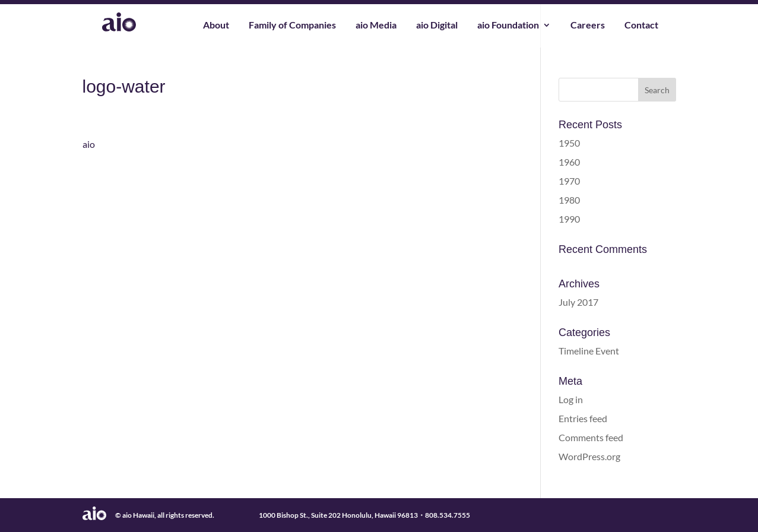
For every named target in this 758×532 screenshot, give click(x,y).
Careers (588, 26)
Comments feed (591, 437)
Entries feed (583, 418)
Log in (571, 399)
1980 (569, 200)
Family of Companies (292, 26)
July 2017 (578, 302)
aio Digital (437, 26)
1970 (569, 181)
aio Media (376, 26)
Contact (641, 26)
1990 (569, 219)
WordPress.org (589, 456)
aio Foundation (508, 26)
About (216, 26)
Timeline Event (589, 351)
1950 (569, 143)
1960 (569, 162)
